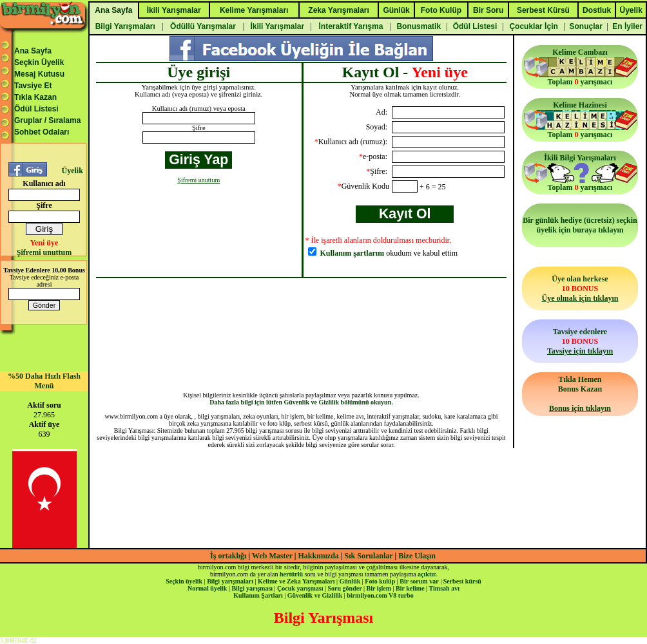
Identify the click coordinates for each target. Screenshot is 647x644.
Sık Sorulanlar (369, 556)
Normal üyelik (207, 588)
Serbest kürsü (462, 581)
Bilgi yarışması (252, 588)
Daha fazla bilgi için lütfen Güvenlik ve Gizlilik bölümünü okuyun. (301, 402)
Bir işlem (379, 588)
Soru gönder (345, 588)
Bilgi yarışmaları (230, 581)
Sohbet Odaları (42, 132)
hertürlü (291, 574)
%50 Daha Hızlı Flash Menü (44, 381)
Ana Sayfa (33, 51)
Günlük (350, 581)
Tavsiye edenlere (580, 341)
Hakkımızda (319, 556)
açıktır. (427, 574)
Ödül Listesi (36, 109)
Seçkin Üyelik (39, 62)
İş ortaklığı (228, 556)
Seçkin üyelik (184, 581)
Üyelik (72, 171)
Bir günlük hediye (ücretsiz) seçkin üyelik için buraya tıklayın (580, 225)
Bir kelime (410, 588)
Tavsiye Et (33, 86)
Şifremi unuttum (44, 252)
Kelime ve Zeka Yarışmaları (296, 581)
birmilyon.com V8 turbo (380, 595)
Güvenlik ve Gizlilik (315, 595)
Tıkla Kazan (35, 97)
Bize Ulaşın (417, 556)
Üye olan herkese (580, 289)
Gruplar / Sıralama (47, 120)
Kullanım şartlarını (352, 253)
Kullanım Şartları (258, 595)
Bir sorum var (419, 581)
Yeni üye (44, 243)
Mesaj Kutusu (39, 74)
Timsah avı (444, 588)
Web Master (273, 556)
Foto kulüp (380, 581)
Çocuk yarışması (300, 588)
